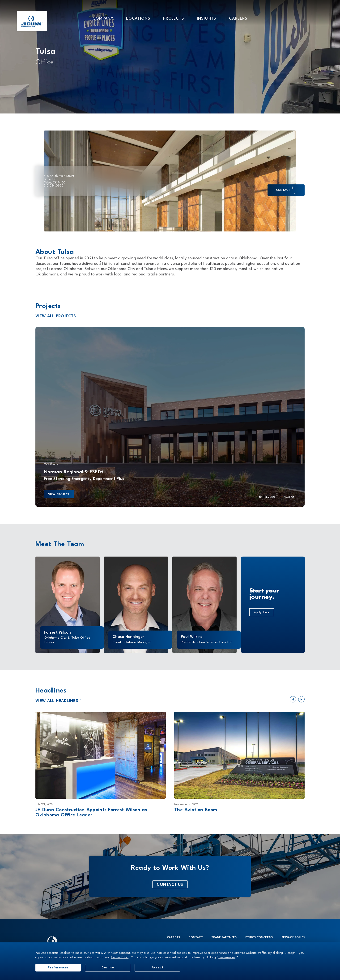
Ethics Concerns (259, 937)
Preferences (58, 968)
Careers (174, 937)
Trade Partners (224, 937)
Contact (196, 937)
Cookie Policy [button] (120, 957)
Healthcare (51, 464)
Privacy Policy (293, 937)
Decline (108, 968)
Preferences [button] (227, 957)
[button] (103, 18)
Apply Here (262, 612)
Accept (158, 968)
